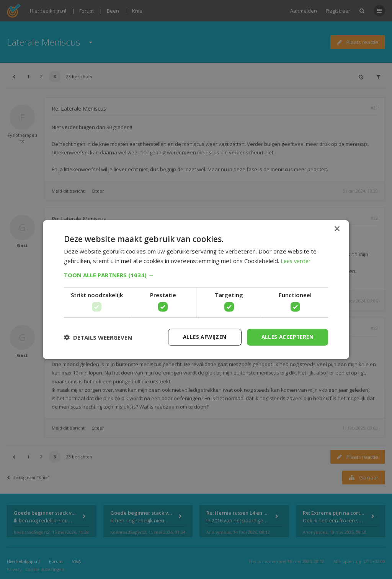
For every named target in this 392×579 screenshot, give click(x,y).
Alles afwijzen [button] (201, 337)
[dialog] (196, 289)
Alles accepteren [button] (286, 337)
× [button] (337, 229)
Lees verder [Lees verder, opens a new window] (297, 260)
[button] (196, 275)
